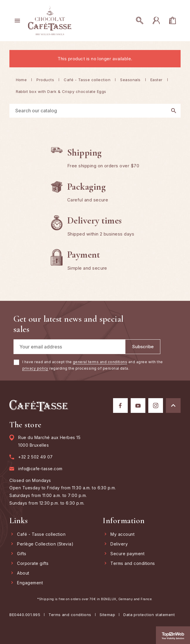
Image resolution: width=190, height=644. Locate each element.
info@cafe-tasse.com (40, 469)
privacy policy (35, 368)
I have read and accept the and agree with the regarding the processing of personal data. (93, 365)
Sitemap (107, 615)
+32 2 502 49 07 (35, 457)
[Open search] (142, 21)
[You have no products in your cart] (175, 21)
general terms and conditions (100, 362)
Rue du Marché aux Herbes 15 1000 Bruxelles (49, 441)
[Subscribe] (143, 347)
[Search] (95, 111)
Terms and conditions (70, 615)
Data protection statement (149, 615)
